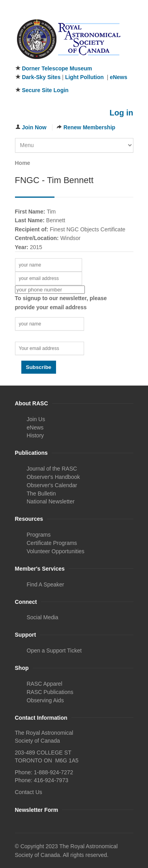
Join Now (34, 127)
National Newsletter (51, 501)
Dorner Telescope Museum (57, 68)
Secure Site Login (45, 90)
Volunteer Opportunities (56, 551)
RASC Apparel (45, 684)
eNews (118, 77)
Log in (122, 113)
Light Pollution (84, 77)
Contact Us (29, 792)
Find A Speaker (46, 584)
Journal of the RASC (52, 469)
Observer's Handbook (53, 477)
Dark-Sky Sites (41, 77)
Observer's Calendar (52, 485)
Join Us (36, 419)
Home (23, 163)
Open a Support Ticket (54, 651)
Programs (39, 535)
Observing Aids (45, 700)
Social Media (43, 617)
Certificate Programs (52, 543)
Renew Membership (89, 127)
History (36, 435)
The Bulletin (41, 494)
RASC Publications (50, 692)
